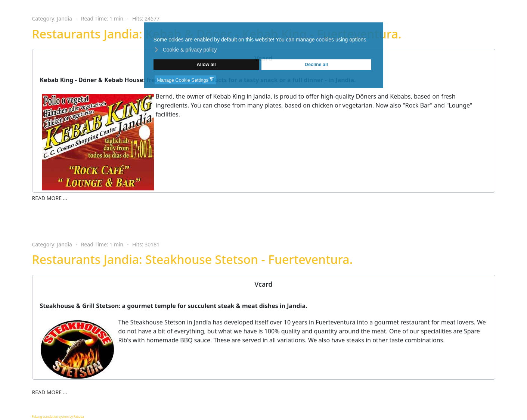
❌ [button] (377, 29)
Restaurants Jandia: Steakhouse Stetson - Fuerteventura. (193, 259)
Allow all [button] (206, 65)
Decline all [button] (316, 65)
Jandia (65, 18)
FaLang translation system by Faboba (58, 416)
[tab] (264, 284)
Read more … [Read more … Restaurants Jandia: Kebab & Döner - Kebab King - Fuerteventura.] (50, 198)
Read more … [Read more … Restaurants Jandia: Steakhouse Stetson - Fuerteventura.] (50, 392)
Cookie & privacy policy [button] (190, 50)
